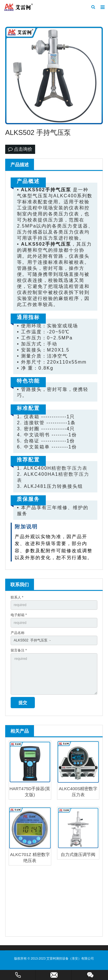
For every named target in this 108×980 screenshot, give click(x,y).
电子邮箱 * (19, 615)
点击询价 (20, 149)
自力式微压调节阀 (78, 854)
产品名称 (18, 633)
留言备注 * (19, 650)
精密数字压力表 (69, 468)
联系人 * (17, 597)
